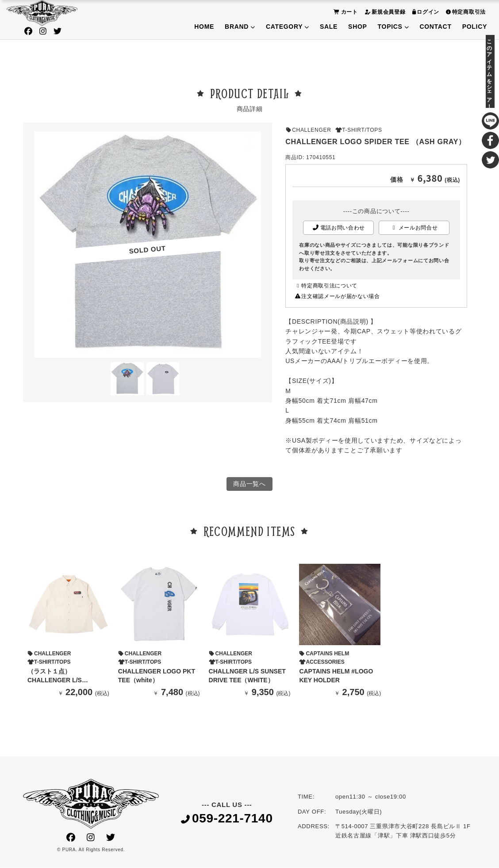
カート (345, 12)
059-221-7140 (227, 820)
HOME (204, 27)
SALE (329, 27)
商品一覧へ (249, 484)
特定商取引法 (465, 12)
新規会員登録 (384, 12)
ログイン (425, 12)
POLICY (475, 27)
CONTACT (435, 27)
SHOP (357, 27)
